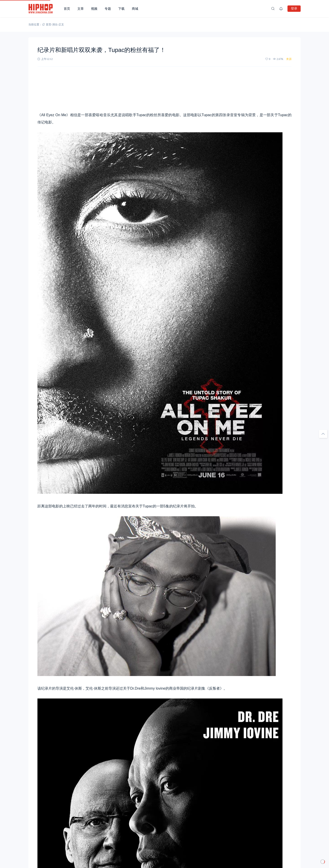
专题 (108, 9)
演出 (55, 25)
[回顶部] (323, 434)
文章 (81, 9)
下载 (121, 9)
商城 (135, 9)
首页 (67, 9)
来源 (289, 59)
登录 (294, 8)
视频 (94, 9)
